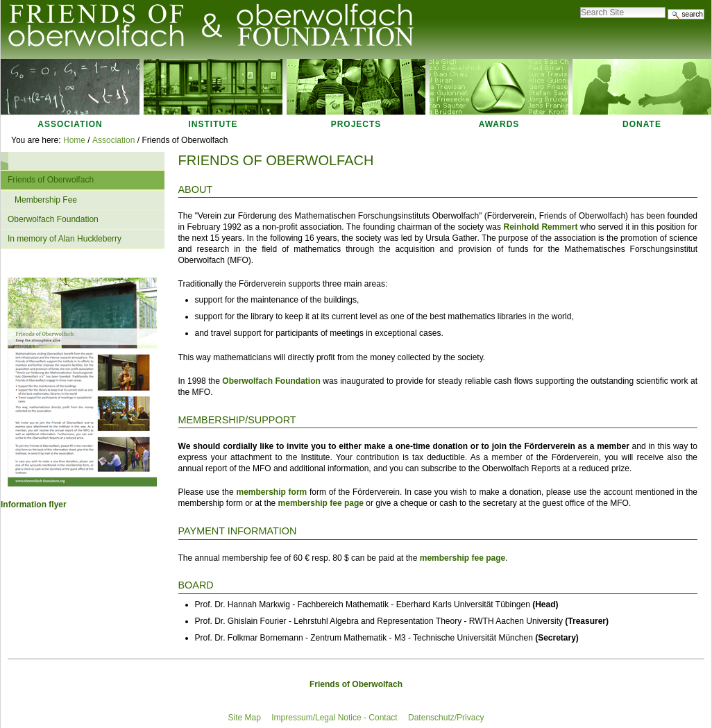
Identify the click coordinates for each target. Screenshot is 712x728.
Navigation (8, 161)
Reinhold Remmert (541, 227)
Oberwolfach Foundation (271, 381)
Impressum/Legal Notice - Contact (334, 718)
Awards (499, 124)
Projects (356, 124)
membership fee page (321, 503)
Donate (642, 124)
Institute (213, 124)
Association (70, 124)
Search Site (580, 3)
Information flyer (34, 505)
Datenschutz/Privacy (446, 718)
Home (74, 140)
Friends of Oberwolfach (356, 684)
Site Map (245, 718)
